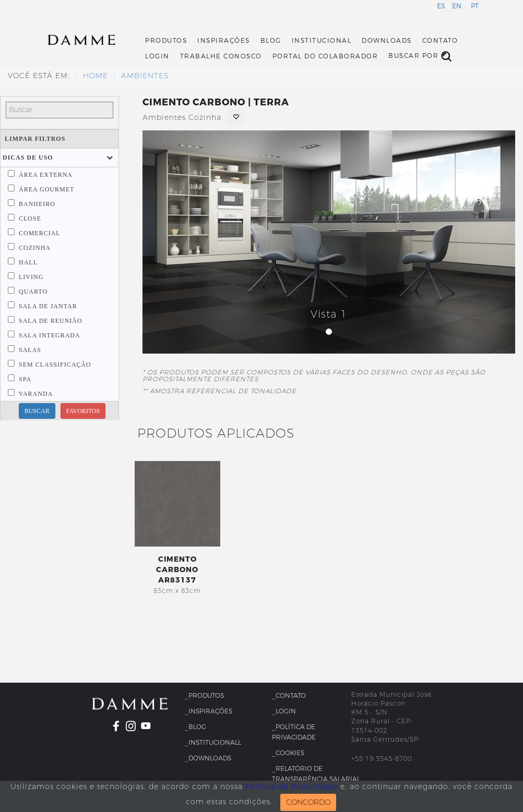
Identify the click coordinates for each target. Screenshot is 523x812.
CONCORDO (308, 802)
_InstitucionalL (213, 743)
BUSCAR (37, 411)
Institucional (322, 41)
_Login (284, 711)
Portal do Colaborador (325, 56)
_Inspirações (209, 711)
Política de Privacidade (292, 787)
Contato (440, 41)
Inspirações (224, 41)
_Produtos (204, 696)
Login (157, 56)
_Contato (289, 696)
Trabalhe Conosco (221, 56)
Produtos (166, 41)
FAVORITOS (83, 411)
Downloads (387, 41)
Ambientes (145, 76)
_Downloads (208, 758)
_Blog (195, 727)
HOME (96, 76)
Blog (271, 41)
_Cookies (288, 753)
